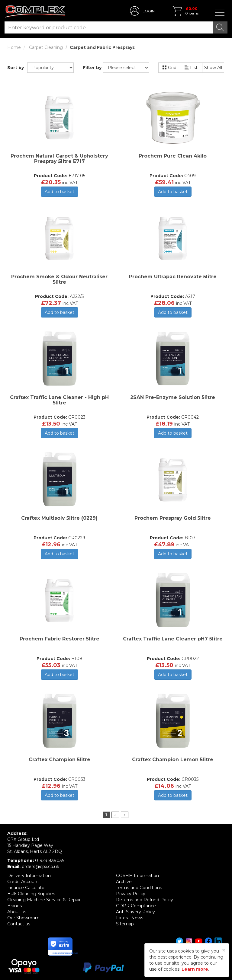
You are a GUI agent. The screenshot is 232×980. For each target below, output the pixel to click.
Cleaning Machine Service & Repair (44, 900)
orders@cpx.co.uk (40, 867)
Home (14, 47)
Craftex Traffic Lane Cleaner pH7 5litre (173, 639)
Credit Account (23, 882)
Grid (169, 68)
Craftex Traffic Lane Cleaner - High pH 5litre (59, 400)
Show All (213, 68)
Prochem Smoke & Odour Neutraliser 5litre (59, 279)
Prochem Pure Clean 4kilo (173, 156)
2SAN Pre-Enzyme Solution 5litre (173, 397)
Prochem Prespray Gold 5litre (173, 518)
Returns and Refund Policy (144, 900)
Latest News (129, 918)
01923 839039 (50, 860)
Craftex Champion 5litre (60, 760)
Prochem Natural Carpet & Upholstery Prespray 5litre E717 (59, 159)
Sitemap (125, 924)
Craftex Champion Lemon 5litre (173, 760)
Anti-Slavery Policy (135, 912)
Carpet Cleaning (46, 47)
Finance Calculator (27, 888)
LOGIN (149, 11)
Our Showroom (23, 918)
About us (17, 912)
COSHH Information (137, 876)
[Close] (224, 950)
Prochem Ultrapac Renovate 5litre (173, 277)
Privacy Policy (131, 894)
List (191, 68)
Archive (124, 882)
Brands (14, 906)
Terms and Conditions (139, 888)
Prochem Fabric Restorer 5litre (60, 639)
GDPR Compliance (136, 906)
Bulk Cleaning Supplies (31, 894)
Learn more (195, 969)
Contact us (19, 924)
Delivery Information (29, 876)
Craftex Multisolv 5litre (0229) (59, 518)
